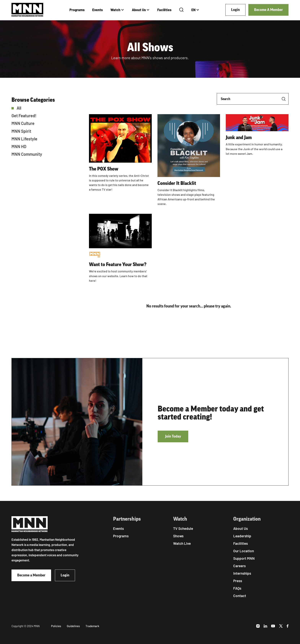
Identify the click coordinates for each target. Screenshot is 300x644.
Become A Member (268, 10)
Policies (56, 626)
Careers (239, 566)
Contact (240, 596)
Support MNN (244, 558)
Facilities (164, 10)
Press (238, 581)
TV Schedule (183, 528)
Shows (178, 536)
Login (235, 10)
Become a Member (31, 575)
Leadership (242, 536)
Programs (77, 10)
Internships (242, 573)
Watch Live (182, 543)
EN (193, 10)
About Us (139, 10)
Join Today (173, 436)
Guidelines (73, 626)
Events (97, 10)
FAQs (237, 588)
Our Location (244, 551)
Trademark (92, 626)
